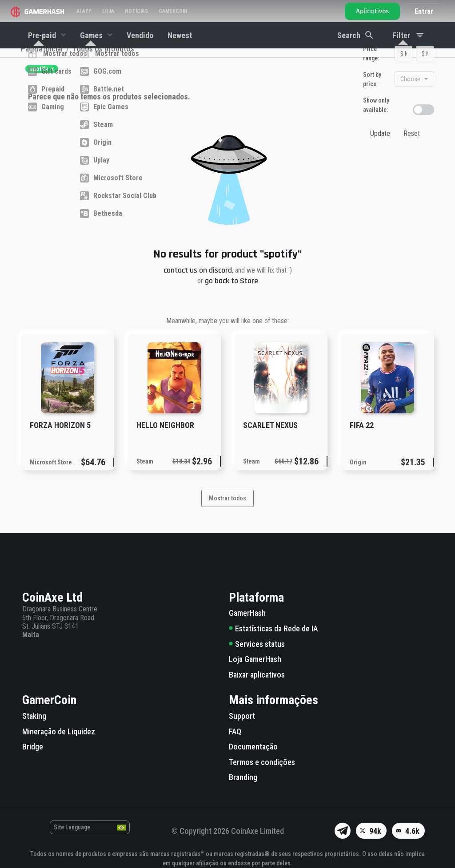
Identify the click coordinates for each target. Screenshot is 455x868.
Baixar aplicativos (257, 675)
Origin (358, 478)
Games (92, 35)
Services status (257, 644)
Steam (145, 477)
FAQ (235, 731)
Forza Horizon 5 (60, 441)
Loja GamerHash (255, 659)
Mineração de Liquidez (59, 731)
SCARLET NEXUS (270, 441)
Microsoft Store (51, 478)
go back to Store (231, 296)
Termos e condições (262, 762)
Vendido (140, 35)
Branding (243, 778)
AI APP (84, 11)
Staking (34, 716)
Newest (180, 35)
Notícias (136, 11)
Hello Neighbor (165, 441)
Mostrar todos (227, 514)
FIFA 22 (362, 441)
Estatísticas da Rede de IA (273, 628)
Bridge (33, 747)
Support (242, 716)
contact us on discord (198, 286)
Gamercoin (173, 11)
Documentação (253, 747)
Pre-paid (43, 35)
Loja (108, 11)
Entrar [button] (424, 11)
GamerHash (247, 613)
